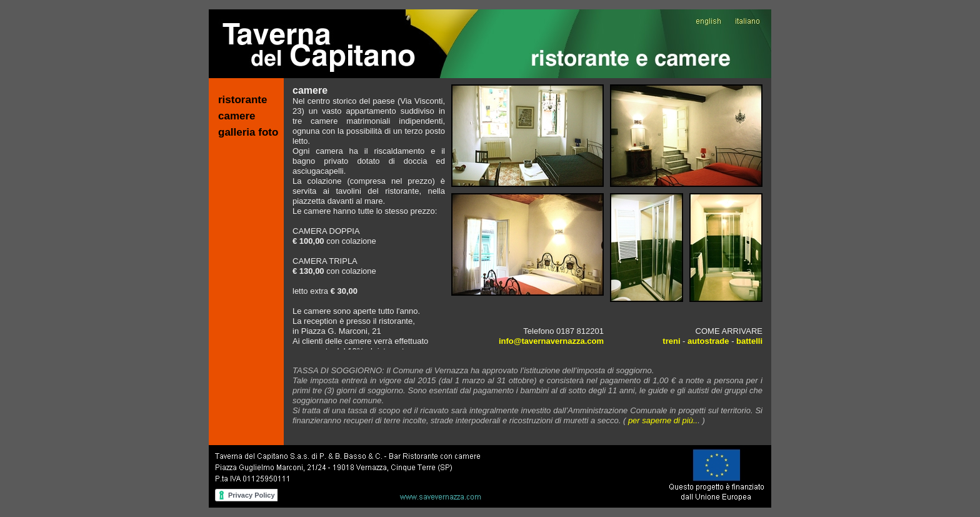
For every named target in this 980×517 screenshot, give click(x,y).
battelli (749, 341)
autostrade (708, 341)
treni (671, 341)
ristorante (242, 100)
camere (237, 116)
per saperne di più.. (663, 420)
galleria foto (248, 132)
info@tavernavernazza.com (551, 341)
